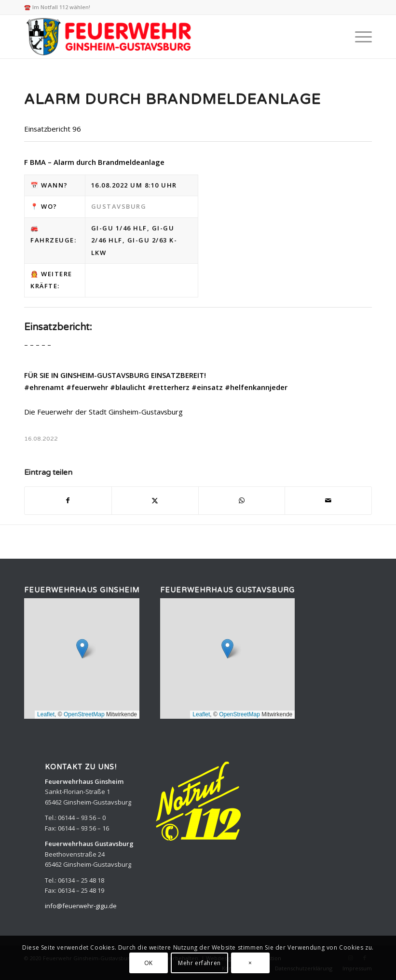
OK (149, 963)
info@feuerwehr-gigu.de (81, 906)
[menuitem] (359, 37)
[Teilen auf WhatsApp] (242, 500)
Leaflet (46, 714)
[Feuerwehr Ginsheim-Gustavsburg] (110, 37)
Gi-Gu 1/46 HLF (119, 228)
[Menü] (359, 37)
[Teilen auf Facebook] (68, 500)
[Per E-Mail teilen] (328, 500)
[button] (82, 649)
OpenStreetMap (84, 714)
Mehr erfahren (199, 963)
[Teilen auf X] (155, 500)
